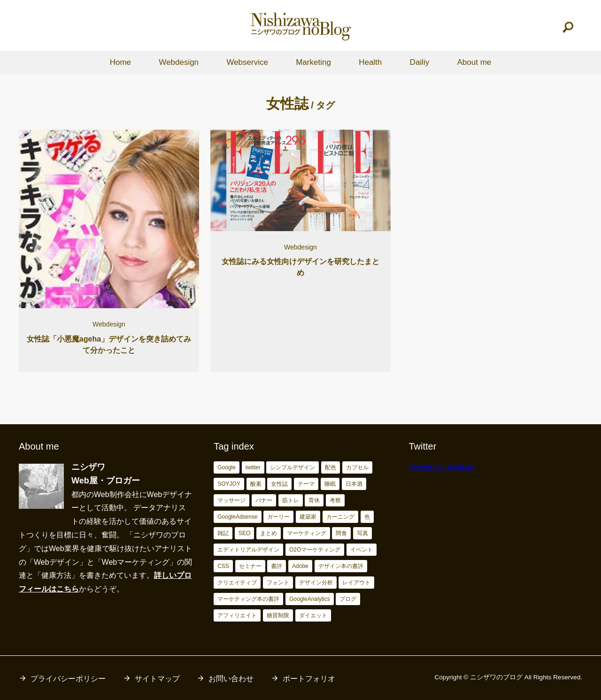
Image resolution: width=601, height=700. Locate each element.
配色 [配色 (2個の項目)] (331, 467)
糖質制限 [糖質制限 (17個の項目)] (278, 615)
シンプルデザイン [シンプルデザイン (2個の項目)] (293, 467)
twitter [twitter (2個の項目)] (253, 467)
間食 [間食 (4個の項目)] (341, 533)
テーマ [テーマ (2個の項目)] (306, 484)
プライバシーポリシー (68, 679)
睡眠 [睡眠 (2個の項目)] (330, 484)
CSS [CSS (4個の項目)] (223, 566)
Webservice (247, 62)
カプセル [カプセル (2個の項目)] (357, 467)
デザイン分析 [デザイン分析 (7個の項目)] (316, 583)
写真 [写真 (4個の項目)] (362, 533)
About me (474, 62)
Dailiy (420, 62)
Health (370, 62)
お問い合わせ (231, 679)
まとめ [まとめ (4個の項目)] (269, 533)
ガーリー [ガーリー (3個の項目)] (278, 517)
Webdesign (179, 62)
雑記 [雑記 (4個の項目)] (223, 533)
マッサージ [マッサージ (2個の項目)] (231, 500)
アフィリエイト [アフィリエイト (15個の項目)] (237, 615)
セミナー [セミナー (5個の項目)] (250, 566)
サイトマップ (157, 679)
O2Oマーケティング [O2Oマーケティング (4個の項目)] (315, 550)
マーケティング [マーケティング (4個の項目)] (307, 533)
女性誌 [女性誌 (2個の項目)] (279, 484)
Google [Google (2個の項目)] (227, 467)
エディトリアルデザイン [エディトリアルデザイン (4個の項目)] (248, 550)
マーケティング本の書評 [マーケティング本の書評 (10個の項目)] (248, 599)
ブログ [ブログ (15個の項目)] (348, 599)
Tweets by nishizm (441, 467)
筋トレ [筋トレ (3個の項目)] (291, 500)
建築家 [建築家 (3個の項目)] (308, 517)
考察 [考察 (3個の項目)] (335, 500)
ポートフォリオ (309, 679)
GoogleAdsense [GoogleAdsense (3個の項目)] (237, 517)
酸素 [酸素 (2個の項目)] (256, 484)
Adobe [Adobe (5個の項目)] (300, 566)
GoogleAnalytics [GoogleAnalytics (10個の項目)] (310, 599)
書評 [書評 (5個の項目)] (277, 566)
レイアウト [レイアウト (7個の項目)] (356, 583)
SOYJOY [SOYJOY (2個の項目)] (229, 484)
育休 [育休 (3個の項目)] (314, 500)
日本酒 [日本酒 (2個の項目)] (354, 484)
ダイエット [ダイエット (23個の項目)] (313, 615)
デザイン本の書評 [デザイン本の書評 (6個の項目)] (341, 566)
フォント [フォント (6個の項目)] (278, 583)
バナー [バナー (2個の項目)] (264, 500)
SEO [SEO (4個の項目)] (244, 533)
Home (120, 62)
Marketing (313, 62)
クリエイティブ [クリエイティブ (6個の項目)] (237, 583)
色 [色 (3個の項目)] (367, 517)
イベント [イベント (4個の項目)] (362, 550)
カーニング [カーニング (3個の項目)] (340, 517)
